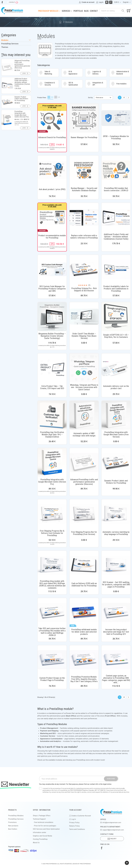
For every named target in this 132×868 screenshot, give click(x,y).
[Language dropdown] (127, 2)
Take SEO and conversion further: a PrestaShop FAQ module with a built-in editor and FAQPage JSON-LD (52, 632)
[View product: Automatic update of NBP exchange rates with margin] (84, 415)
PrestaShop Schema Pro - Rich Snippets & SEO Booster (84, 289)
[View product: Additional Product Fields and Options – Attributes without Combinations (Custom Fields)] (116, 217)
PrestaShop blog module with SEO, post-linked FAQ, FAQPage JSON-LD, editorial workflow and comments (52, 585)
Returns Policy (74, 826)
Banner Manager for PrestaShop (84, 137)
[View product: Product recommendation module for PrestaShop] (52, 217)
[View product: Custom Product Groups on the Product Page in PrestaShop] (52, 660)
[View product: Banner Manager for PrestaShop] (84, 118)
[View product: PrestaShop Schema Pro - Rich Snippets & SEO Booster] (84, 269)
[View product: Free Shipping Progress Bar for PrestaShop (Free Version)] (84, 514)
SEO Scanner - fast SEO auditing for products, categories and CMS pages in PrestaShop (116, 585)
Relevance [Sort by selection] (104, 98)
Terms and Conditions (77, 829)
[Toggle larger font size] (111, 2)
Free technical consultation (44, 822)
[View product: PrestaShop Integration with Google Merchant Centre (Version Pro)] (52, 462)
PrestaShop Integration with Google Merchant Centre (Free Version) (116, 435)
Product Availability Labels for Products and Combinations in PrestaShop (116, 289)
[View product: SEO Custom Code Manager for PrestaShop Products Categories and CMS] (52, 269)
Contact (94, 11)
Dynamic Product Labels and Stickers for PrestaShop (116, 482)
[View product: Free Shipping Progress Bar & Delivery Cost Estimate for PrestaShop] (52, 514)
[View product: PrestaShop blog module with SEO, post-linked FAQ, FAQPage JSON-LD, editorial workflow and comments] (52, 565)
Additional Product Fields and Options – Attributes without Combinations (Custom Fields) (116, 237)
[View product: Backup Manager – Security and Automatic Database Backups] (84, 170)
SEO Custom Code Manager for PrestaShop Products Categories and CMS (52, 289)
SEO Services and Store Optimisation (46, 829)
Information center (39, 832)
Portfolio (78, 11)
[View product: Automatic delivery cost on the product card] (116, 368)
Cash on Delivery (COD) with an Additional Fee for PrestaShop (84, 585)
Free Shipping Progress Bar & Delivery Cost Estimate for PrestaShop (52, 533)
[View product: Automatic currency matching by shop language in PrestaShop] (116, 514)
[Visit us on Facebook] (2, 2)
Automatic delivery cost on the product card (116, 387)
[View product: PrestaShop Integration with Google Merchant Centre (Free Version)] (116, 415)
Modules (16, 40)
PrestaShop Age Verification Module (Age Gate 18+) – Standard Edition (52, 435)
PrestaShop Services (10, 44)
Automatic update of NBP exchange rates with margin (84, 435)
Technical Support (39, 819)
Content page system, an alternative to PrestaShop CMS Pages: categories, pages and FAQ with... (116, 679)
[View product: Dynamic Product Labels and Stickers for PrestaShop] (116, 462)
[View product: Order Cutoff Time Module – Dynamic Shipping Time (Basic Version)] (84, 317)
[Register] (87, 2)
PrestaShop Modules (16, 816)
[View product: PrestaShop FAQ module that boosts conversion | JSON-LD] (116, 170)
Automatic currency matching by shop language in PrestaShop (116, 533)
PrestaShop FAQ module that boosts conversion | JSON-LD (116, 189)
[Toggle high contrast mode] (107, 2)
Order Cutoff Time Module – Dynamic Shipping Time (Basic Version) (84, 336)
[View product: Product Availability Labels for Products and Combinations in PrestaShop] (116, 269)
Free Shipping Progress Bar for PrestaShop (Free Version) (84, 533)
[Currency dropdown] (118, 2)
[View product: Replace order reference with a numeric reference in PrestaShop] (84, 217)
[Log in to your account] (100, 2)
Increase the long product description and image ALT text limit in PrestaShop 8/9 (116, 632)
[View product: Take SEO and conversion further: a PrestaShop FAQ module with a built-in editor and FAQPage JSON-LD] (52, 612)
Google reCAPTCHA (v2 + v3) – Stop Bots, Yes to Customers (116, 336)
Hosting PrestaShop (40, 839)
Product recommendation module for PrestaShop (52, 237)
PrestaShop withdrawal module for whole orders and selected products (84, 632)
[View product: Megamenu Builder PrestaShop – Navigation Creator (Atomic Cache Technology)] (52, 317)
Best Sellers (13, 829)
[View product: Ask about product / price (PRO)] (52, 170)
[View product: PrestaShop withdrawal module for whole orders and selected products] (84, 612)
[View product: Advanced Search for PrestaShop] (52, 118)
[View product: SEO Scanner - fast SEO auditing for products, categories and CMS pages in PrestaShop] (116, 565)
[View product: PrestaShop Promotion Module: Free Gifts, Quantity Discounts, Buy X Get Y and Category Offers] (84, 660)
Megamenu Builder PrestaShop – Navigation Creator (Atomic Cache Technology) (52, 336)
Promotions (12, 822)
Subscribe (111, 779)
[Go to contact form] (13, 2)
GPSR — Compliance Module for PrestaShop (116, 137)
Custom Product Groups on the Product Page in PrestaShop (52, 679)
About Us (36, 843)
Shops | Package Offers (42, 816)
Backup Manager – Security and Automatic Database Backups (84, 189)
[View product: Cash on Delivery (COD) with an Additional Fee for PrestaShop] (84, 565)
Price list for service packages (45, 826)
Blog (86, 11)
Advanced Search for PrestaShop (52, 137)
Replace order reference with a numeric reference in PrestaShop (84, 237)
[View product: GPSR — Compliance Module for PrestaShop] (116, 118)
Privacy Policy (74, 823)
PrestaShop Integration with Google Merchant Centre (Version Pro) (52, 482)
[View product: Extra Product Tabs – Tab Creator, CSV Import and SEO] (52, 368)
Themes (5, 47)
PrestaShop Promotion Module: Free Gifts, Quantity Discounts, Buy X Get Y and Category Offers (84, 679)
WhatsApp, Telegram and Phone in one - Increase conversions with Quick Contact (84, 387)
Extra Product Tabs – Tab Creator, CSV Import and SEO (52, 387)
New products (13, 826)
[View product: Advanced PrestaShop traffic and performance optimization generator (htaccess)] (84, 462)
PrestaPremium (51, 864)
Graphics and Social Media (42, 836)
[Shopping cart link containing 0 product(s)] (129, 11)
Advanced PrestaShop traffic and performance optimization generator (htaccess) (84, 482)
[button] (25, 73)
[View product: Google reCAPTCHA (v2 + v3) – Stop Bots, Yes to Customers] (116, 317)
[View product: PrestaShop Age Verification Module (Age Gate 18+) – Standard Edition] (52, 415)
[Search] (110, 11)
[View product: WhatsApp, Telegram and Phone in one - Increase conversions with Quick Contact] (84, 368)
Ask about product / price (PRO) (52, 189)
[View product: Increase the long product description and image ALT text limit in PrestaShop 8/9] (116, 612)
